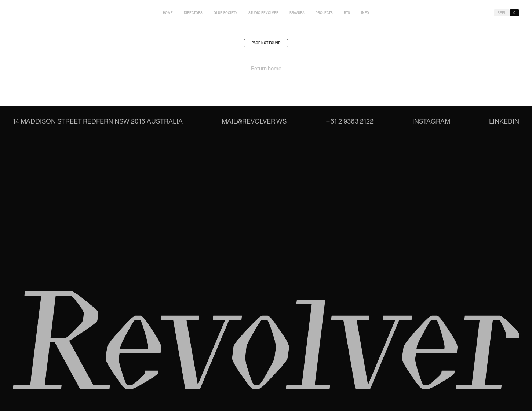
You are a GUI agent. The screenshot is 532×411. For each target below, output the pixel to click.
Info (365, 13)
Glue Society (225, 13)
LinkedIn (504, 121)
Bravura (297, 13)
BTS (347, 13)
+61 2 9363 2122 (350, 121)
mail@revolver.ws (254, 121)
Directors (193, 13)
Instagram (431, 121)
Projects (324, 13)
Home (168, 13)
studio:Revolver (263, 13)
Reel (502, 13)
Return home (266, 70)
